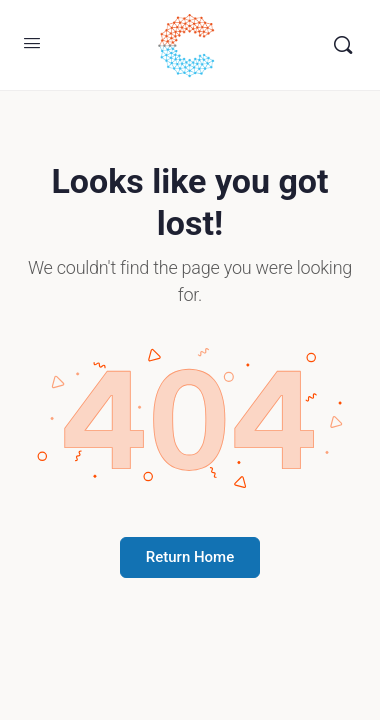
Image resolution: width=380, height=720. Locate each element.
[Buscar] (343, 45)
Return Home (190, 557)
